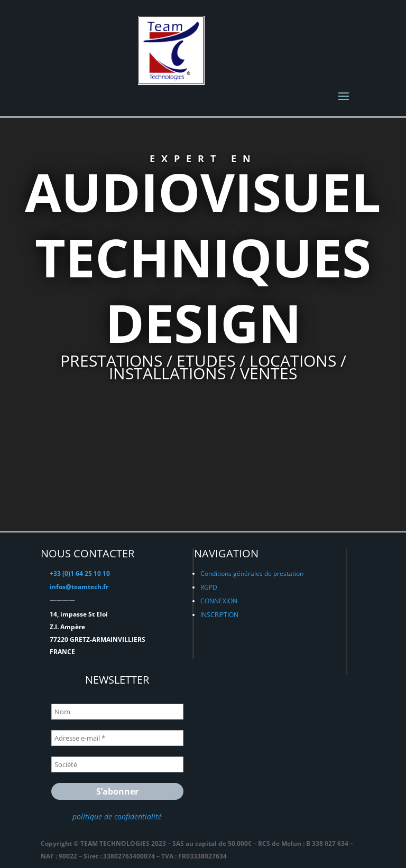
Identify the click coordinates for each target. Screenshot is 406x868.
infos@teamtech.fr (79, 587)
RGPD (209, 587)
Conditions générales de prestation (252, 573)
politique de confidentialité (117, 816)
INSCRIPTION (219, 615)
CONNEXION (219, 601)
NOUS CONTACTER (87, 553)
